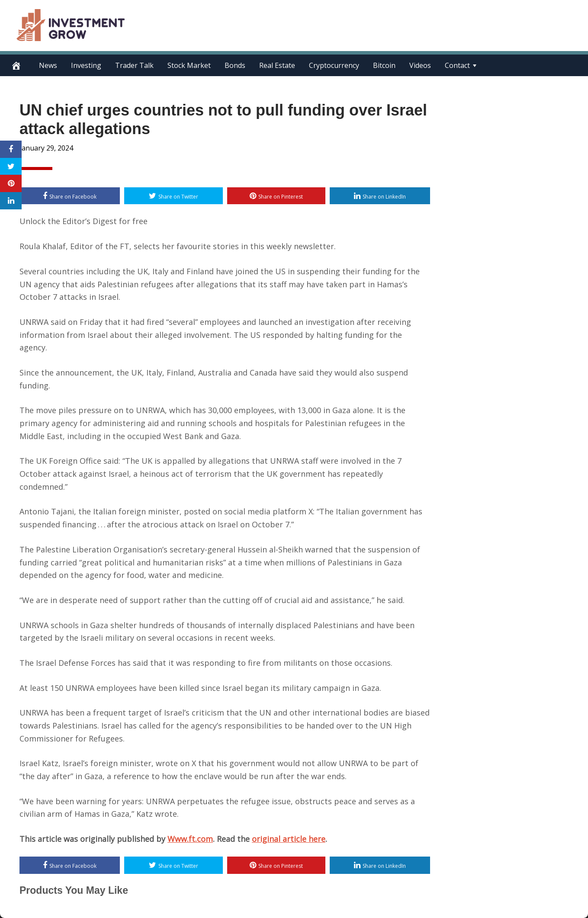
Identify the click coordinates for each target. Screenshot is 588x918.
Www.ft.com (190, 839)
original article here (289, 839)
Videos (420, 65)
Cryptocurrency (334, 65)
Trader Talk (134, 65)
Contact (457, 65)
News (48, 65)
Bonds (235, 65)
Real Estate (277, 65)
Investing (86, 65)
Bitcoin (384, 65)
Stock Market (189, 65)
